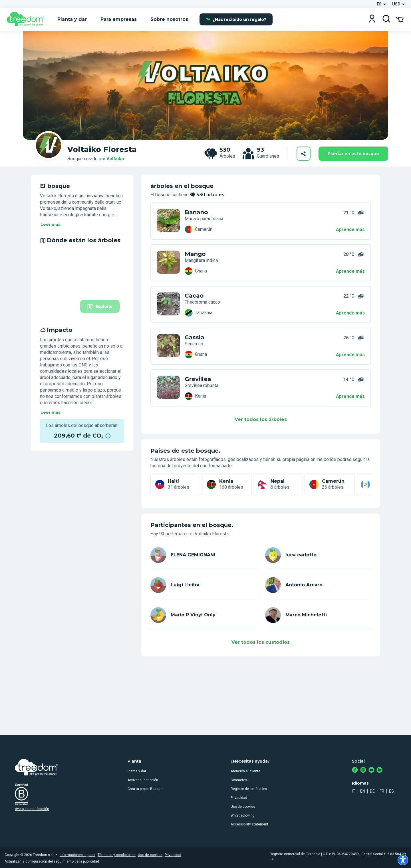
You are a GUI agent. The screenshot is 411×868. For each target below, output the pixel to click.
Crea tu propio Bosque (145, 789)
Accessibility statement (249, 824)
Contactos (239, 780)
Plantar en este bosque (353, 154)
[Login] (372, 19)
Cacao (194, 296)
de (372, 791)
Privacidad (239, 798)
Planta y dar (137, 771)
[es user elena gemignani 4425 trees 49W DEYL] (168, 221)
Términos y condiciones (117, 855)
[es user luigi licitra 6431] (203, 585)
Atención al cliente (245, 771)
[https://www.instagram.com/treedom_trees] (363, 770)
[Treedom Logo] (28, 19)
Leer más (51, 224)
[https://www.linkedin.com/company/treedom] (379, 770)
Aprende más (350, 229)
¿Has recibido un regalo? (236, 19)
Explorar (100, 306)
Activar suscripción (143, 780)
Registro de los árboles (249, 789)
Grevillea (198, 379)
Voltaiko (115, 159)
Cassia (195, 337)
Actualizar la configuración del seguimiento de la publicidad (52, 861)
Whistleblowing (243, 815)
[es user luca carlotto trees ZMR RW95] (168, 263)
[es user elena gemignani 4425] (203, 555)
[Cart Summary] (400, 19)
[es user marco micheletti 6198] (318, 615)
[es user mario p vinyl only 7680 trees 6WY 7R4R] (168, 388)
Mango (195, 254)
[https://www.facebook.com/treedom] (355, 770)
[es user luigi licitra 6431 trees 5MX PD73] (168, 304)
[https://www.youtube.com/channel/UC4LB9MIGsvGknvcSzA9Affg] (371, 770)
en (363, 791)
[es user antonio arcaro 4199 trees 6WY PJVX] (168, 346)
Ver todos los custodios (261, 642)
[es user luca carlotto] (318, 555)
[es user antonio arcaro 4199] (318, 585)
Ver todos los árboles (261, 419)
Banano (196, 212)
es (391, 791)
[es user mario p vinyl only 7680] (203, 615)
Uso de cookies (243, 807)
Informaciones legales (77, 855)
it (354, 791)
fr (382, 791)
